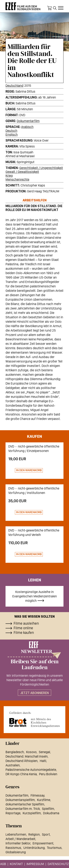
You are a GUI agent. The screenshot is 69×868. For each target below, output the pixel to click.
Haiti (43, 761)
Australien (13, 765)
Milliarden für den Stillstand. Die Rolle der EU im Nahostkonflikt (34, 208)
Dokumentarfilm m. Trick (23, 809)
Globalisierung (16, 852)
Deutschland (14, 86)
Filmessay (37, 795)
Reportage (13, 813)
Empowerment (43, 843)
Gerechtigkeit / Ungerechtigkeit (41, 168)
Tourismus (54, 848)
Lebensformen (16, 834)
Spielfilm (48, 809)
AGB (3, 864)
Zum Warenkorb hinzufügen (26, 470)
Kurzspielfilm (32, 813)
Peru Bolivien (48, 774)
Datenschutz (58, 864)
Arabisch (27, 127)
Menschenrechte (17, 179)
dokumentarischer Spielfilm (25, 804)
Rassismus (13, 848)
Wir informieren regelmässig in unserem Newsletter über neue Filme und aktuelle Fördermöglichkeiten (35, 680)
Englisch (12, 134)
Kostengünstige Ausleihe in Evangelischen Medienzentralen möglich (35, 596)
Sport (46, 834)
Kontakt (16, 864)
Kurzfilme (44, 800)
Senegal (44, 752)
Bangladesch (15, 752)
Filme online (23, 628)
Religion (34, 834)
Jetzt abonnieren (34, 693)
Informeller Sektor (18, 843)
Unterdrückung (34, 848)
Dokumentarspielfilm (20, 800)
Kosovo (31, 752)
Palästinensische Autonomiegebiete (31, 770)
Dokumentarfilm (28, 121)
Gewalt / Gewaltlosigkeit (22, 172)
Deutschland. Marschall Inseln (27, 756)
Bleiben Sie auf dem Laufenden (35, 665)
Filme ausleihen (26, 623)
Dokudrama (51, 813)
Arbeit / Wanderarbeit (20, 839)
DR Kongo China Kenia (21, 774)
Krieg (9, 176)
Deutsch (11, 131)
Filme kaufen (24, 633)
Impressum (35, 864)
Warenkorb (49, 8)
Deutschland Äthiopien (22, 761)
